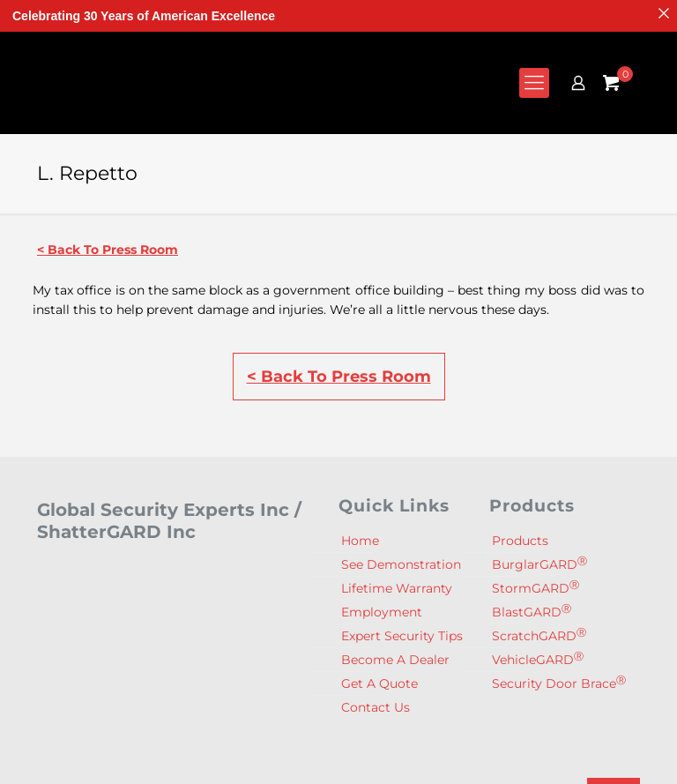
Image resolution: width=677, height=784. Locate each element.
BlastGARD (532, 612)
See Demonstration (401, 564)
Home (360, 541)
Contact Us (376, 707)
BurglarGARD (539, 564)
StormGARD (536, 588)
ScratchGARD (539, 635)
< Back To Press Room (108, 250)
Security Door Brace (559, 683)
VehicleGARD (538, 659)
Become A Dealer (395, 660)
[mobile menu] (534, 83)
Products (520, 541)
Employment (382, 612)
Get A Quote (379, 683)
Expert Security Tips (402, 636)
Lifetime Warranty (397, 588)
